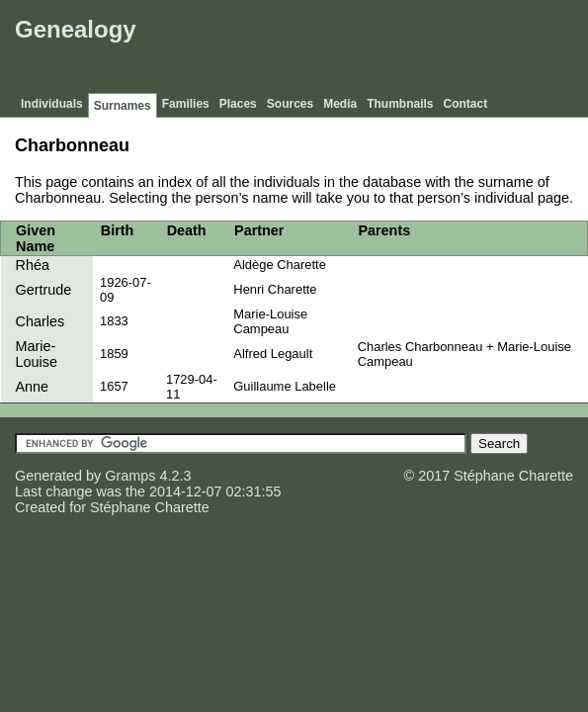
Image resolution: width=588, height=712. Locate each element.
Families (186, 104)
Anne (33, 387)
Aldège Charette (280, 265)
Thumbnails (400, 104)
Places (238, 104)
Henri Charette (275, 289)
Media (340, 104)
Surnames (123, 106)
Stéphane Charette (150, 507)
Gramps (130, 476)
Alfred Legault (273, 354)
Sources (290, 104)
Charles (41, 321)
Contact (466, 104)
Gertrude (44, 290)
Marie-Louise (37, 354)
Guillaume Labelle (285, 386)
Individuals (52, 104)
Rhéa (33, 265)
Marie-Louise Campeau (270, 321)
